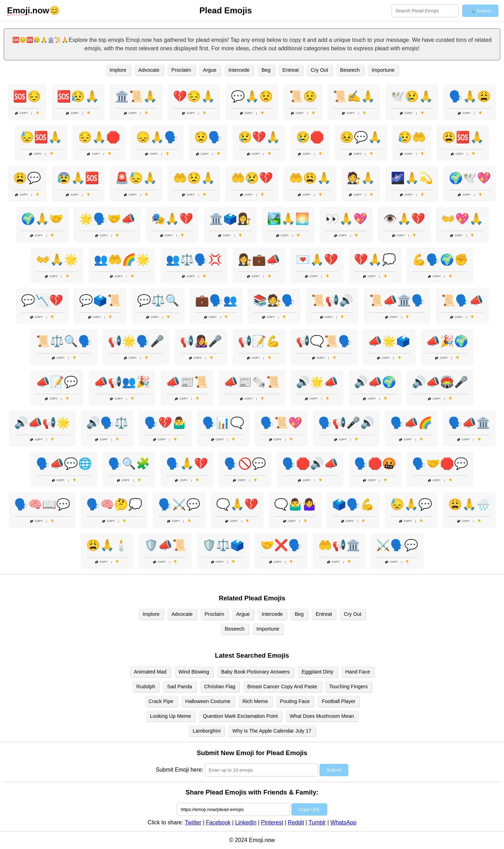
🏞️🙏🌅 (288, 219)
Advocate (149, 70)
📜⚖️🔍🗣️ (64, 341)
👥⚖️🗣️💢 (194, 260)
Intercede (239, 70)
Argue (210, 70)
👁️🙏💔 (404, 219)
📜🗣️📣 (462, 300)
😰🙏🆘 (78, 178)
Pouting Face (295, 701)
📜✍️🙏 (354, 96)
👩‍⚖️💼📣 (259, 260)
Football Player (338, 701)
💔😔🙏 (194, 96)
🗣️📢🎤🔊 (346, 423)
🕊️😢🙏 (412, 96)
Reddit (296, 822)
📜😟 (303, 96)
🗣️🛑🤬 (375, 464)
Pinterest (272, 822)
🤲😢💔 (252, 178)
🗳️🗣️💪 (353, 504)
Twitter (193, 822)
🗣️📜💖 (281, 423)
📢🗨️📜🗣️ (324, 341)
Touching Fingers (349, 687)
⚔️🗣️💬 (397, 545)
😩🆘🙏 (463, 137)
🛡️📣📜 (165, 545)
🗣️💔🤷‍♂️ (165, 423)
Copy (21, 113)
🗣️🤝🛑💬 (440, 464)
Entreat (291, 70)
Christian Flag (220, 687)
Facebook (218, 822)
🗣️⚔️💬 (179, 504)
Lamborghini (206, 731)
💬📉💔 (42, 300)
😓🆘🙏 (41, 137)
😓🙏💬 (411, 504)
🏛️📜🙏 (136, 96)
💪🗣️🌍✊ (440, 260)
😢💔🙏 (259, 137)
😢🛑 (310, 137)
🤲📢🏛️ (339, 545)
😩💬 (27, 178)
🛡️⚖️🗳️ (223, 545)
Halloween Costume (208, 701)
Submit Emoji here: (179, 770)
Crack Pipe (161, 701)
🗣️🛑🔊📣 (310, 464)
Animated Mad (150, 672)
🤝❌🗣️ (281, 545)
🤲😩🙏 (310, 178)
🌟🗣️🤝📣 (107, 219)
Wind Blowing (194, 672)
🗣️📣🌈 (411, 423)
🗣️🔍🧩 (129, 464)
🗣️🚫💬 (245, 464)
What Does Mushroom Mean (322, 716)
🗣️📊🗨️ (223, 423)
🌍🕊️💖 (470, 178)
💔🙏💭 (375, 260)
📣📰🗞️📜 (252, 382)
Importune (383, 70)
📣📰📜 (187, 382)
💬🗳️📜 (100, 300)
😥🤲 (412, 137)
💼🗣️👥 (216, 300)
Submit (334, 770)
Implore (118, 70)
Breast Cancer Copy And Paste (282, 687)
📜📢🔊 (332, 300)
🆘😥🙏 (78, 96)
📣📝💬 (57, 382)
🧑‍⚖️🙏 (361, 178)
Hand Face (358, 672)
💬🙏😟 (252, 96)
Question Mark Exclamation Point (240, 716)
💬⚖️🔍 (158, 300)
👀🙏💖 (346, 219)
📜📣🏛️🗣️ (397, 300)
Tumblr (317, 822)
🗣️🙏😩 (470, 96)
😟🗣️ (208, 137)
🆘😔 (27, 96)
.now (28, 11)
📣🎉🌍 (447, 341)
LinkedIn (246, 822)
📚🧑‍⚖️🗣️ (274, 300)
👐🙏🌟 (57, 260)
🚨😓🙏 (136, 178)
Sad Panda (179, 687)
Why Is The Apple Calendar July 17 (272, 731)
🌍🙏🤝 (42, 219)
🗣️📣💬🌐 (64, 464)
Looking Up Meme (171, 716)
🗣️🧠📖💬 (42, 504)
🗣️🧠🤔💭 (114, 504)
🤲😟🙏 (194, 178)
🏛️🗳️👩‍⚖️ (230, 219)
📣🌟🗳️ (389, 341)
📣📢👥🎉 (122, 382)
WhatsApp (343, 822)
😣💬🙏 (361, 137)
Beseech (350, 70)
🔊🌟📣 (317, 382)
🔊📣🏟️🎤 (440, 382)
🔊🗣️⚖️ (107, 423)
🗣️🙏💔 (187, 464)
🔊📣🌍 (375, 382)
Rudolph (146, 687)
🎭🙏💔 (172, 219)
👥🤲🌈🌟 (122, 260)
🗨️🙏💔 (237, 504)
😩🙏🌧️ (469, 504)
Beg (266, 70)
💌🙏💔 (317, 260)
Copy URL (309, 809)
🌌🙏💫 (412, 178)
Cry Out (319, 70)
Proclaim (181, 70)
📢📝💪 (259, 341)
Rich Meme (255, 701)
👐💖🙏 (462, 219)
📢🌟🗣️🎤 (136, 341)
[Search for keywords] (425, 11)
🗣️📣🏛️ (469, 423)
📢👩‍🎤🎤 (201, 341)
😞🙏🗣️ (157, 137)
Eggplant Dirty (317, 672)
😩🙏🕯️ (107, 545)
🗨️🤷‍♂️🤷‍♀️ (295, 504)
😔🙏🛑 (99, 137)
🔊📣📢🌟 (42, 423)
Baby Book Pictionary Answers (255, 672)
